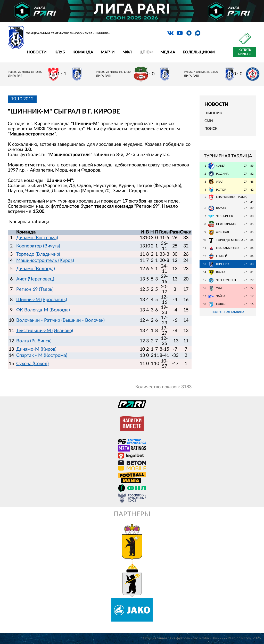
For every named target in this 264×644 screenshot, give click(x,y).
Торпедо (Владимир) (38, 254)
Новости (37, 52)
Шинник (213, 113)
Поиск (211, 129)
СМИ (209, 121)
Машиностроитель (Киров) (45, 261)
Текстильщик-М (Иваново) (45, 331)
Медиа (168, 52)
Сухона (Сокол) (32, 364)
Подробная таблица (228, 312)
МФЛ (127, 52)
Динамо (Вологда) (36, 269)
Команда (83, 52)
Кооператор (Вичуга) (38, 246)
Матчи (108, 52)
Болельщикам (199, 52)
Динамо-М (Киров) (36, 349)
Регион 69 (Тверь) (35, 289)
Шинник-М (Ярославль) (42, 300)
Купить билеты (245, 52)
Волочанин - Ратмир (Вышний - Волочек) (60, 320)
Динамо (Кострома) (37, 238)
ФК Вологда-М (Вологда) (43, 310)
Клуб (60, 52)
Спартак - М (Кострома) (42, 356)
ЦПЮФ (146, 52)
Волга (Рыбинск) (34, 341)
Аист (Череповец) (35, 279)
